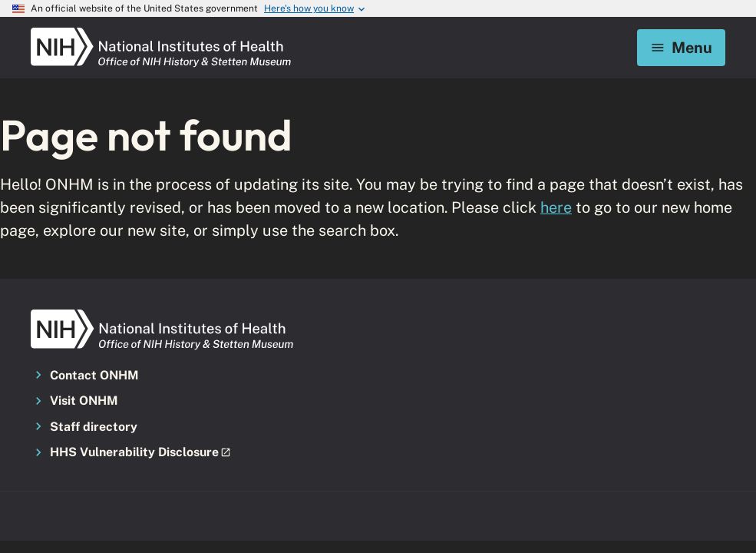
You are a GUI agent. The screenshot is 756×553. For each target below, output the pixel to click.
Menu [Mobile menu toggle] (681, 47)
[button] (140, 453)
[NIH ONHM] (161, 32)
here (556, 207)
